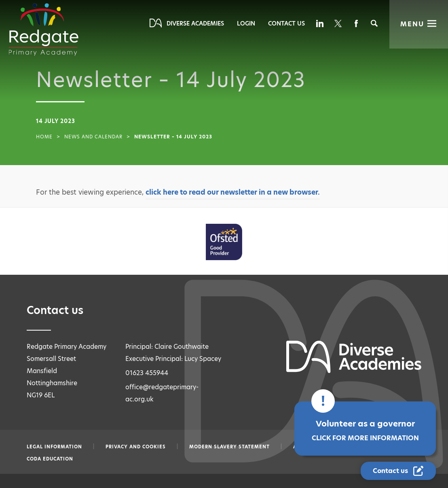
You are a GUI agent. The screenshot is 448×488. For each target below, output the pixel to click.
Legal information (54, 447)
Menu (412, 24)
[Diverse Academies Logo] (44, 30)
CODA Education (50, 459)
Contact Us (286, 23)
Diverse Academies (195, 23)
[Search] (374, 23)
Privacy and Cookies (136, 447)
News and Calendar (93, 137)
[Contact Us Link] (399, 471)
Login (246, 23)
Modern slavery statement (229, 447)
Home (44, 137)
